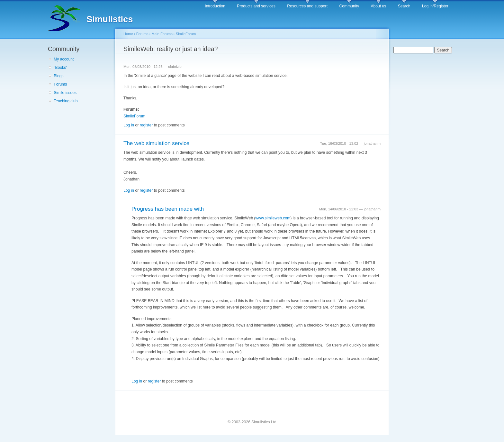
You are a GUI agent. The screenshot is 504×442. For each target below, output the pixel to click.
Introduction (215, 6)
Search (404, 6)
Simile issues (65, 93)
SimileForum (186, 34)
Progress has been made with (168, 209)
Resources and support (307, 6)
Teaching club (66, 101)
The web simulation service (156, 143)
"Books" (60, 68)
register (146, 125)
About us (378, 6)
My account (64, 59)
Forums (60, 84)
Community (349, 6)
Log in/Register (435, 6)
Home (128, 34)
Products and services (256, 6)
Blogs (59, 76)
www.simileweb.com (273, 218)
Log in (129, 125)
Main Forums (162, 34)
